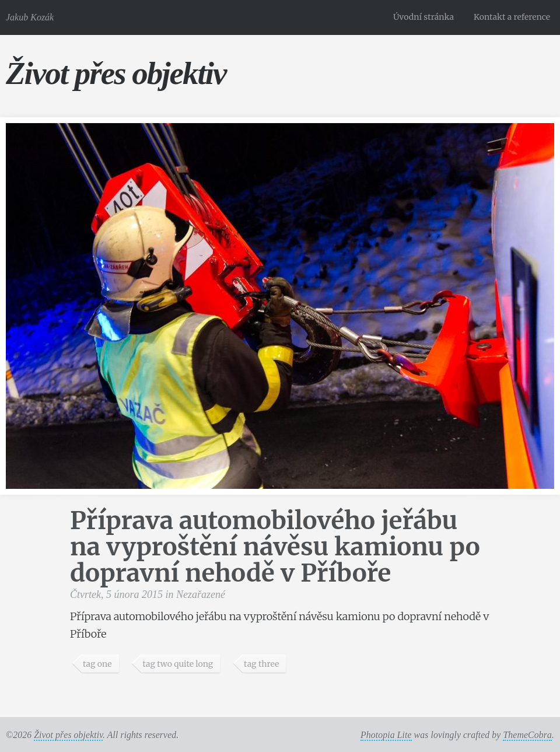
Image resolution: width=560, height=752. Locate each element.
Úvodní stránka (423, 17)
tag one (97, 664)
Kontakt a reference (512, 17)
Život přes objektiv (116, 73)
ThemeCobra (527, 735)
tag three (261, 664)
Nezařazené (201, 594)
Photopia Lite (386, 735)
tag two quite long (178, 664)
